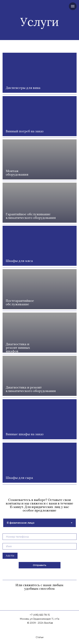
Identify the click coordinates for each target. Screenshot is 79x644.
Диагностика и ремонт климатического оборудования (31, 389)
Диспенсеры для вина (23, 88)
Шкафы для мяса (19, 261)
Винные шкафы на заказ (25, 434)
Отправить (39, 565)
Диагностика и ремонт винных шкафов (18, 348)
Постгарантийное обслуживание (20, 302)
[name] (40, 546)
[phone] (40, 537)
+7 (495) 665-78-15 (40, 615)
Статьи (40, 637)
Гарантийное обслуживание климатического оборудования (31, 216)
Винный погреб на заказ (25, 131)
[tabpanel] (39, 552)
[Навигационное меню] (73, 6)
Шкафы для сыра (19, 478)
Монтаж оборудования (17, 173)
